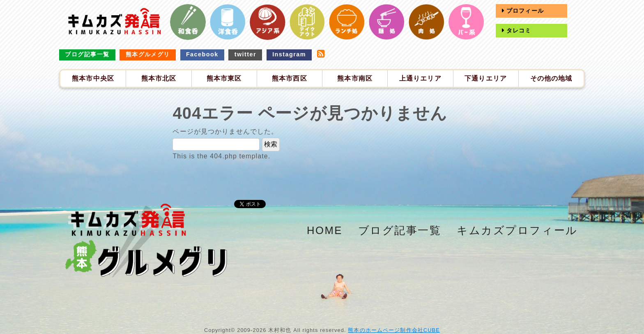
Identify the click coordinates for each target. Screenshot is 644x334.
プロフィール (524, 11)
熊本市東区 (224, 78)
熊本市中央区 (93, 78)
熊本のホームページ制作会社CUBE (394, 330)
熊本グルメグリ (148, 54)
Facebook (202, 54)
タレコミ (518, 30)
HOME (325, 230)
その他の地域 (551, 78)
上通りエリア (420, 78)
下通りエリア (486, 78)
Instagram (289, 54)
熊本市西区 (290, 78)
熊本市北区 (159, 78)
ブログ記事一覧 (87, 54)
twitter (245, 54)
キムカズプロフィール (517, 230)
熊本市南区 (355, 78)
